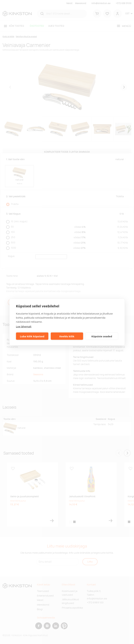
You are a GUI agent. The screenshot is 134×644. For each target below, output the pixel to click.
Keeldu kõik (67, 336)
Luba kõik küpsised (32, 336)
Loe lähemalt (24, 326)
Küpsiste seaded (102, 336)
